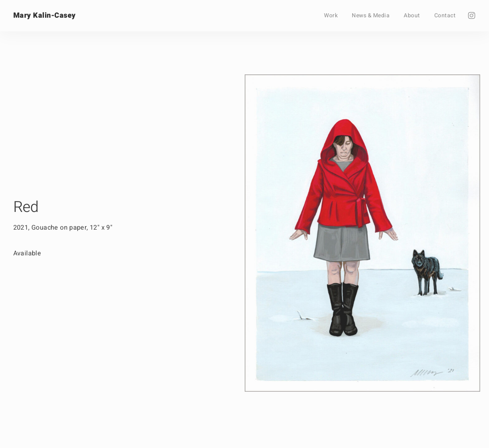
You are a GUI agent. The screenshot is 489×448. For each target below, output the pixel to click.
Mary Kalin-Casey (44, 15)
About (412, 15)
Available (27, 253)
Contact (445, 15)
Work (331, 15)
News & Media (371, 15)
